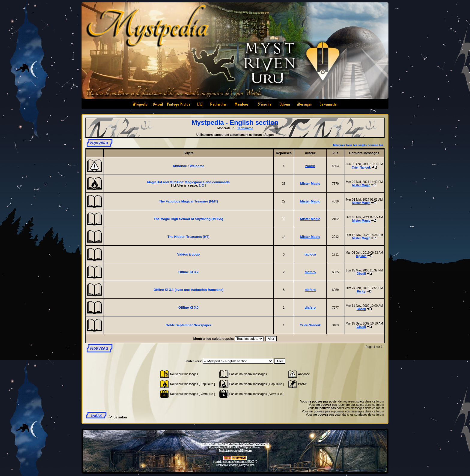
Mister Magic (310, 184)
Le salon (120, 417)
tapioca (310, 254)
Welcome (197, 166)
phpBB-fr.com (243, 451)
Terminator (245, 128)
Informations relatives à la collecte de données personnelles (235, 444)
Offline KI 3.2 (188, 272)
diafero (310, 272)
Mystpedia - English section (235, 123)
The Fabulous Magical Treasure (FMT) (188, 201)
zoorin (310, 166)
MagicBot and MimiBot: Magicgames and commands (188, 182)
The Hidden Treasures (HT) (189, 237)
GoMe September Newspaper (189, 325)
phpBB (227, 447)
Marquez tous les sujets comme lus (358, 145)
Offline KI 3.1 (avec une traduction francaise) (188, 290)
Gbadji (361, 274)
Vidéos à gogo (188, 254)
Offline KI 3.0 (188, 307)
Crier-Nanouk (361, 168)
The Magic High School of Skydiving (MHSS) (189, 219)
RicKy (361, 291)
